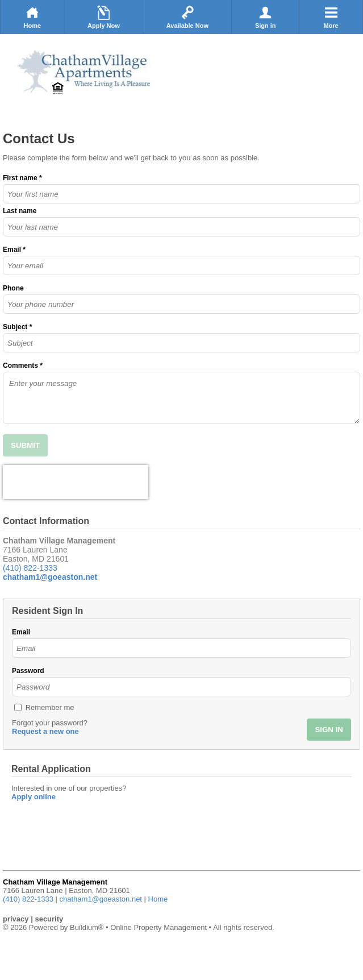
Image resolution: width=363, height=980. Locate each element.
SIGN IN (329, 730)
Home (32, 17)
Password (28, 671)
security (49, 919)
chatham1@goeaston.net (101, 899)
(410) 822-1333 (30, 568)
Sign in (266, 17)
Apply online (34, 797)
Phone (13, 288)
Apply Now (104, 17)
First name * (22, 178)
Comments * (23, 366)
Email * (14, 250)
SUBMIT (25, 445)
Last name (20, 211)
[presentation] (76, 482)
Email (21, 632)
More (331, 17)
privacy (16, 919)
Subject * (17, 327)
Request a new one (45, 731)
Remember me (50, 707)
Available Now (187, 17)
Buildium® (87, 927)
